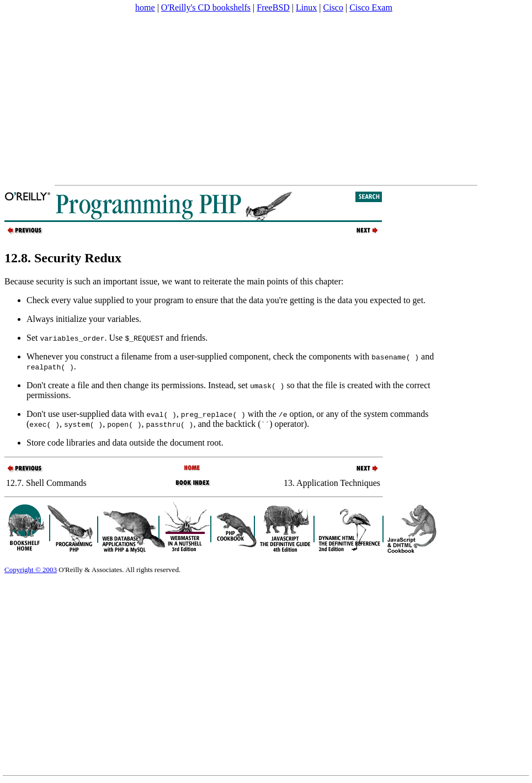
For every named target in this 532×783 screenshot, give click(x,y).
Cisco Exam (371, 7)
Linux (306, 7)
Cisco (333, 7)
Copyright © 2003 (31, 570)
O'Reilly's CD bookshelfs (206, 7)
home (145, 7)
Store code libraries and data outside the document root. (125, 443)
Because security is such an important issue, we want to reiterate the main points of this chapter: (174, 281)
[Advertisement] (212, 99)
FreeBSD (273, 7)
